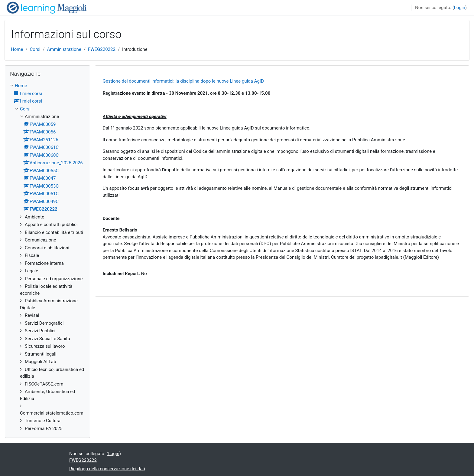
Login (460, 8)
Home (17, 49)
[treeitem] (47, 257)
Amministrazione (64, 49)
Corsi (35, 49)
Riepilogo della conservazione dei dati (107, 469)
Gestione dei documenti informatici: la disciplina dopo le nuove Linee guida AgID (183, 81)
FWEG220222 (102, 49)
